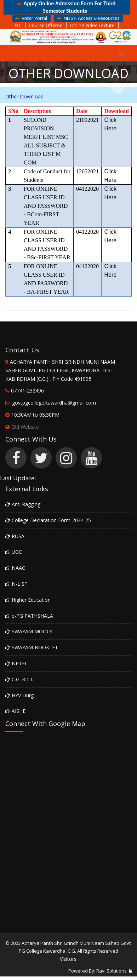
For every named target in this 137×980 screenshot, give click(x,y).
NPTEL (16, 663)
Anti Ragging (23, 504)
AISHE (15, 711)
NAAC (15, 568)
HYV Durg (19, 695)
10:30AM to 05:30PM (35, 415)
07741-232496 (27, 391)
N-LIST (16, 584)
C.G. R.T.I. (19, 679)
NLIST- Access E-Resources (88, 18)
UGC (14, 552)
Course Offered (46, 25)
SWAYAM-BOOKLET (32, 647)
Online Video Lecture (92, 25)
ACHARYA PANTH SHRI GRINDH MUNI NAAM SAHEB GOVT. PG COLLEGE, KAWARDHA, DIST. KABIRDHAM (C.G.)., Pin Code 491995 (60, 370)
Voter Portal (31, 18)
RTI (18, 25)
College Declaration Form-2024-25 (48, 520)
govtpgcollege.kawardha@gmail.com (54, 403)
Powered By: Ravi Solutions (98, 971)
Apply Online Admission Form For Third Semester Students (66, 7)
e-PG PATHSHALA (29, 616)
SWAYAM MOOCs (29, 631)
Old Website (22, 427)
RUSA (15, 536)
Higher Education (28, 600)
